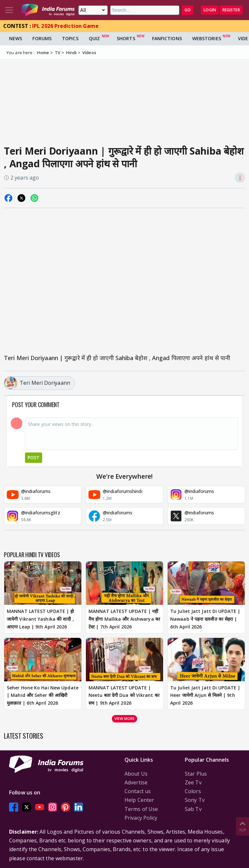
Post (34, 457)
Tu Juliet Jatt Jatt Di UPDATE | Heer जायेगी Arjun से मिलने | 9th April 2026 (205, 695)
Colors (193, 791)
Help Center (139, 800)
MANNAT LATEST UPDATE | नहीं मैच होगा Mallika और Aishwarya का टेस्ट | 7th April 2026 (124, 619)
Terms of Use (141, 809)
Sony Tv (195, 800)
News (16, 38)
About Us (136, 774)
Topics (70, 38)
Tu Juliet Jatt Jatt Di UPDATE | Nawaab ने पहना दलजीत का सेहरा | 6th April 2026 (205, 619)
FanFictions (167, 38)
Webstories (207, 38)
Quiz (94, 38)
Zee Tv (193, 782)
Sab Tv (193, 809)
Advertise (136, 782)
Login (210, 10)
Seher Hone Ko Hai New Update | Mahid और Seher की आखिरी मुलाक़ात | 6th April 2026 (43, 695)
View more (124, 718)
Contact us (138, 791)
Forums (42, 38)
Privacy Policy (141, 818)
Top (243, 826)
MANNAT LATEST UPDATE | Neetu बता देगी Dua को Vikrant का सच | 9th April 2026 (124, 695)
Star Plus (196, 774)
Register (231, 10)
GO (188, 10)
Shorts (126, 38)
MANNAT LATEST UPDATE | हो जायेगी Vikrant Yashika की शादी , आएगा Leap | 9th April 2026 (40, 619)
